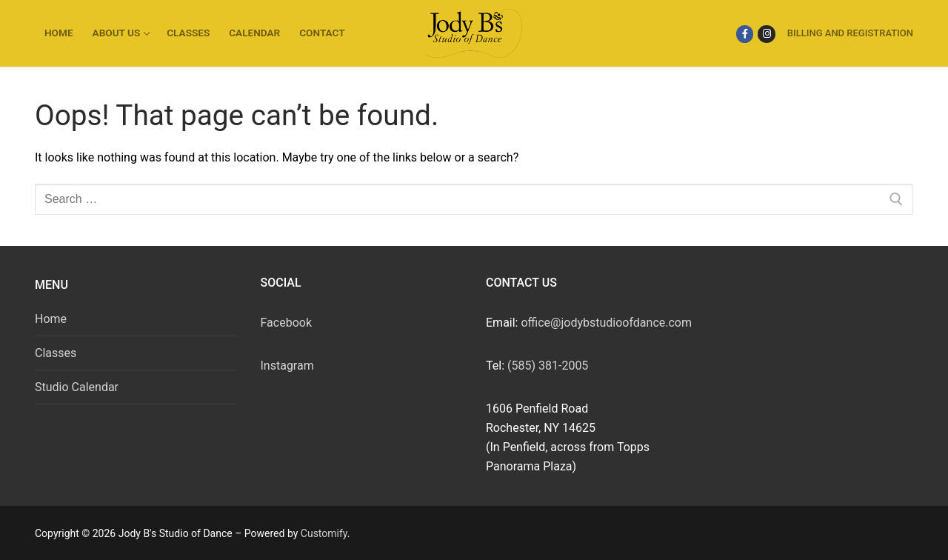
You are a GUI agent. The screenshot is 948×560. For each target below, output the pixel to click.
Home (51, 319)
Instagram (287, 366)
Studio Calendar (77, 387)
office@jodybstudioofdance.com (606, 323)
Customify (324, 533)
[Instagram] (766, 34)
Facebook (286, 323)
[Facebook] (745, 34)
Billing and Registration (850, 33)
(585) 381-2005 (548, 366)
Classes (56, 353)
